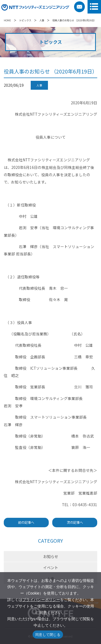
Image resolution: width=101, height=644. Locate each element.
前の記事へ (26, 522)
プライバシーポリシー (41, 600)
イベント (51, 568)
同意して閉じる (48, 635)
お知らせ (51, 556)
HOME (7, 20)
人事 (42, 20)
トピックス (25, 20)
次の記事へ (75, 522)
